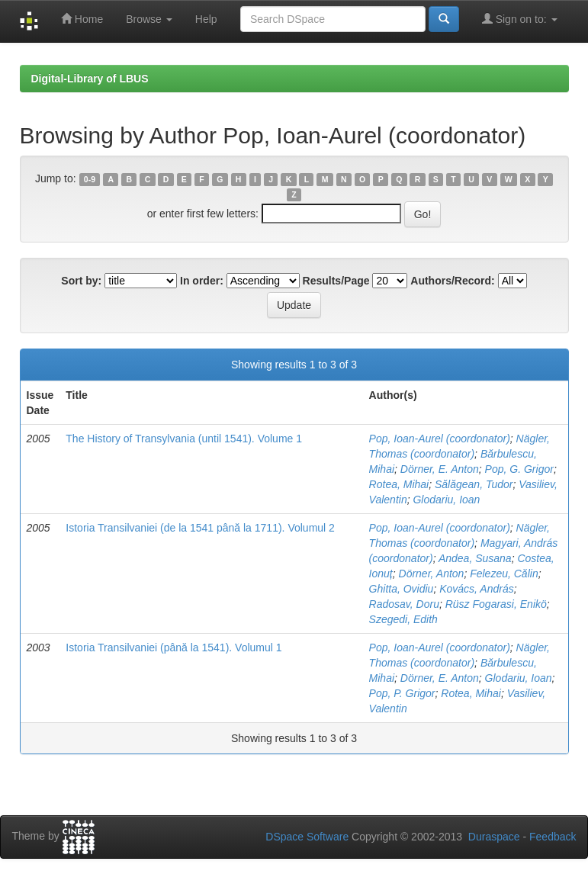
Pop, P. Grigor (402, 693)
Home (82, 19)
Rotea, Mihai (399, 484)
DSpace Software (307, 837)
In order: (202, 281)
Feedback (553, 837)
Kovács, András (477, 589)
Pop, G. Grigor (519, 469)
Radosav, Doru (404, 604)
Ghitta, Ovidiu (402, 589)
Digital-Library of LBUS (90, 79)
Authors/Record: (452, 281)
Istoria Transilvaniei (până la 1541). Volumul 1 (174, 647)
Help (206, 19)
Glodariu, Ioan (446, 500)
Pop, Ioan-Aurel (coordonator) (440, 439)
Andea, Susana (475, 558)
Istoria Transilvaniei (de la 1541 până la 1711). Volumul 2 (200, 528)
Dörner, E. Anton (440, 469)
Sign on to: (520, 19)
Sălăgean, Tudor (474, 484)
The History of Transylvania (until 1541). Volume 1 (184, 439)
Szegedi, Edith (403, 619)
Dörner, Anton (432, 574)
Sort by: (81, 281)
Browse (149, 19)
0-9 (90, 179)
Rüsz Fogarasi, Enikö (496, 604)
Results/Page (336, 281)
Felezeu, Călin (504, 574)
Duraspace (494, 837)
